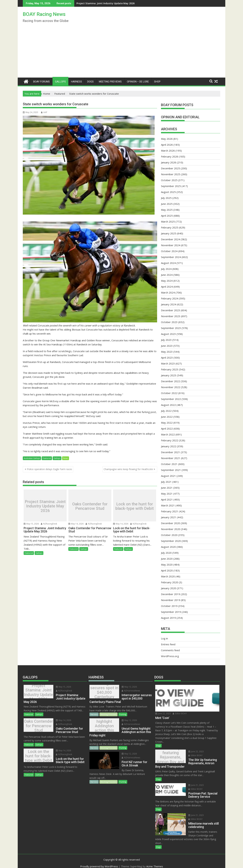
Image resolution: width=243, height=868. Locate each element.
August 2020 (168, 547)
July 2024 (166, 269)
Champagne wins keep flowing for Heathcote (128, 469)
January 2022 (169, 446)
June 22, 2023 (163, 713)
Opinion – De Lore (138, 82)
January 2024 (169, 304)
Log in (164, 638)
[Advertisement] (122, 52)
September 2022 (171, 399)
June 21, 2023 (193, 785)
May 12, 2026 (126, 720)
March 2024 (168, 292)
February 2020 (170, 582)
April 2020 (167, 570)
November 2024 (171, 245)
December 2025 (171, 168)
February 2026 (170, 156)
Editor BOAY (180, 713)
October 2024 (169, 251)
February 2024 (170, 298)
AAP (44, 112)
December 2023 (171, 310)
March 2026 (168, 151)
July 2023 (166, 340)
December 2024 (171, 239)
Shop (157, 82)
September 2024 (171, 257)
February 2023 (170, 369)
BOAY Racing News (44, 14)
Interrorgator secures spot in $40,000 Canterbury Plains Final (103, 692)
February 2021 (170, 511)
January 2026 (169, 162)
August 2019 (168, 618)
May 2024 (167, 281)
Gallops (60, 82)
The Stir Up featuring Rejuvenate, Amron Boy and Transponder (169, 757)
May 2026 (167, 139)
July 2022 (166, 411)
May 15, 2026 (31, 524)
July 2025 (166, 198)
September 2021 (171, 470)
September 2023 (171, 328)
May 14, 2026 (76, 524)
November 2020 (171, 529)
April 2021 (167, 499)
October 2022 (169, 393)
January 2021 (169, 517)
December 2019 (171, 594)
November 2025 (171, 174)
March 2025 (168, 222)
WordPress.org (170, 656)
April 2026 (167, 145)
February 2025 (170, 227)
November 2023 (171, 316)
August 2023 (168, 334)
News (66, 458)
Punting (123, 714)
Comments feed (170, 650)
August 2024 (168, 263)
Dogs (90, 82)
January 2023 (169, 375)
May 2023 (167, 352)
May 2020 (167, 565)
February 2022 (170, 440)
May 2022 (167, 423)
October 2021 (169, 464)
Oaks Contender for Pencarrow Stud (90, 506)
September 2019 (171, 612)
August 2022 (168, 405)
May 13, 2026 (126, 687)
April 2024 (167, 287)
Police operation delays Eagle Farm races (50, 469)
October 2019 (169, 606)
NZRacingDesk (49, 524)
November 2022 (171, 387)
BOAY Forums (42, 82)
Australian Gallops (32, 458)
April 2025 (167, 216)
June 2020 (167, 559)
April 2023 (167, 358)
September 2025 (171, 186)
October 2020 (169, 535)
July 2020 (166, 553)
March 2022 (168, 434)
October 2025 (169, 180)
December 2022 (171, 381)
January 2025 (169, 233)
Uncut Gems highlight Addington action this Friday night (103, 726)
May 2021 (167, 494)
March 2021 (168, 505)
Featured (47, 458)
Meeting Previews (110, 82)
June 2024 (167, 275)
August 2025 (168, 192)
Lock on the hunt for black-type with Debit (135, 506)
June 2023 (167, 346)
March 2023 (168, 363)
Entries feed (168, 644)
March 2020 (168, 576)
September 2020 (171, 541)
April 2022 (167, 429)
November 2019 (171, 600)
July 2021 (166, 482)
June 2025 (167, 204)
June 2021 (167, 488)
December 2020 (171, 523)
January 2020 (169, 588)
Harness (77, 82)
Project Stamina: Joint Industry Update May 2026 (83, 3)
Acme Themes (155, 862)
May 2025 (167, 210)
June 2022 (167, 417)
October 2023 (169, 322)
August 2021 (168, 476)
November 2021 (171, 458)
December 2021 (171, 452)
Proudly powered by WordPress (99, 862)
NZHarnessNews (128, 691)
